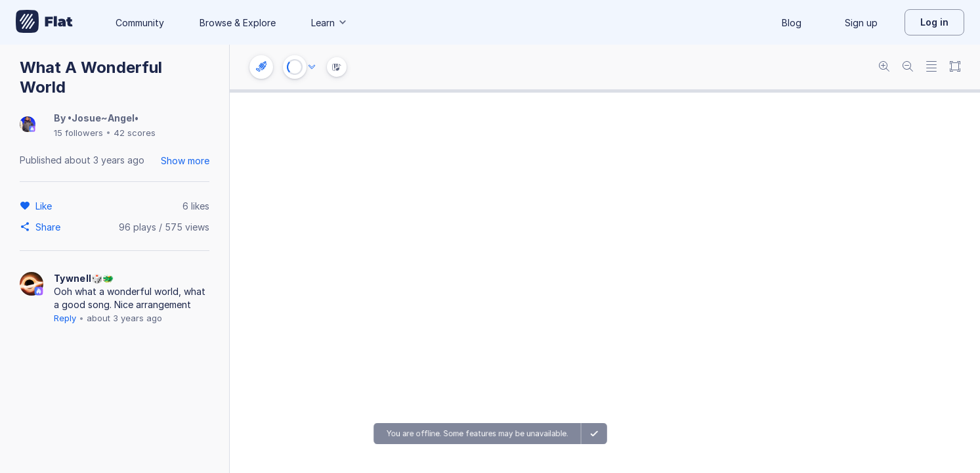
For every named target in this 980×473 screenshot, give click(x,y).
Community (140, 23)
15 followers (78, 133)
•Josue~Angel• (103, 118)
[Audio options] (312, 67)
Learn (330, 23)
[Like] (46, 206)
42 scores (135, 133)
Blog (792, 23)
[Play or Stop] (295, 67)
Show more (185, 161)
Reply (65, 318)
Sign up (861, 23)
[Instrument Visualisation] (337, 67)
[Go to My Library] (44, 22)
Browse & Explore (238, 23)
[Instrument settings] (261, 67)
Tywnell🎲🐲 (84, 278)
